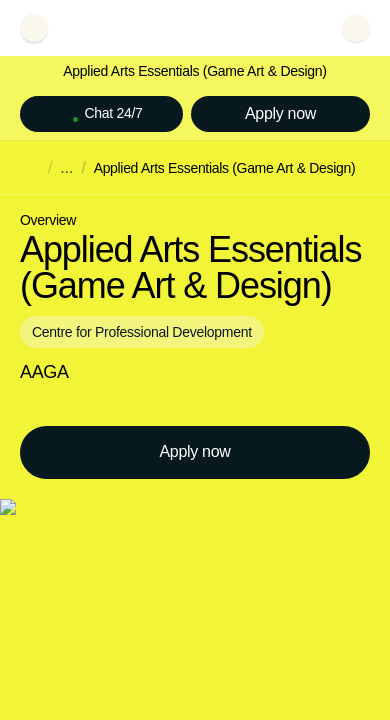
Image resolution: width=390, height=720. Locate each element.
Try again (64, 242)
